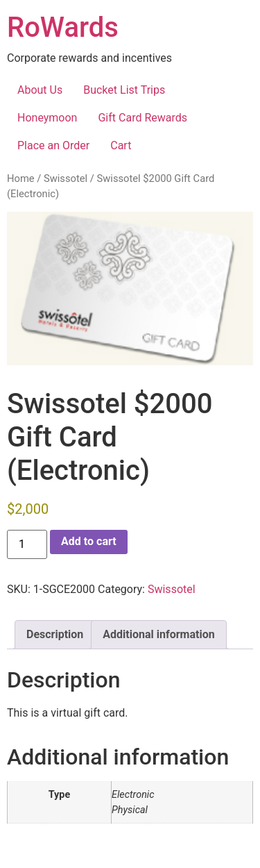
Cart (121, 145)
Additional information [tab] (158, 634)
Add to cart (89, 541)
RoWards (63, 27)
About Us (40, 90)
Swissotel (66, 178)
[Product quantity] (27, 544)
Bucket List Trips (124, 90)
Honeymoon (47, 118)
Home (21, 178)
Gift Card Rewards (142, 118)
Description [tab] (55, 634)
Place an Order (53, 145)
